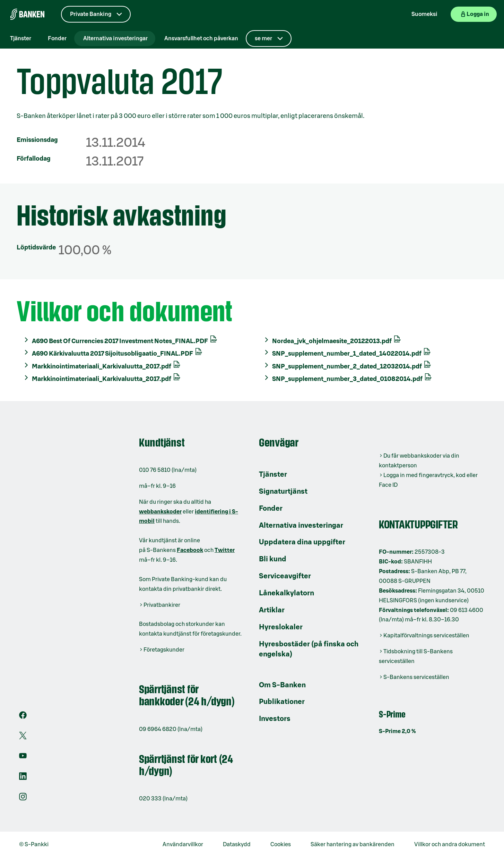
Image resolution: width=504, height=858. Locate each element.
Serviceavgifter (285, 576)
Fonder (57, 39)
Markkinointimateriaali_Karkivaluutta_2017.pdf (106, 365)
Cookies (281, 844)
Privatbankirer (162, 605)
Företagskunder (164, 650)
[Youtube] (23, 758)
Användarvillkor (183, 844)
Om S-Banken (282, 685)
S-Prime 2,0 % (397, 731)
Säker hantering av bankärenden (353, 844)
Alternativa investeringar (115, 39)
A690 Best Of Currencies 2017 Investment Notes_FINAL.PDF (125, 339)
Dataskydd (237, 844)
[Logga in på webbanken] (474, 14)
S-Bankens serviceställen (416, 677)
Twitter (225, 550)
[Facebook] (23, 717)
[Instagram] (23, 799)
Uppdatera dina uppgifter (302, 542)
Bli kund (273, 559)
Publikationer (282, 702)
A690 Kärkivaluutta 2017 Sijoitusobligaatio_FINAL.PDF (117, 352)
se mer (263, 39)
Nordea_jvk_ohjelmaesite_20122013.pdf (337, 339)
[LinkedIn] (23, 778)
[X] (23, 738)
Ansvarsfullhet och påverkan (201, 39)
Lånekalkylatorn (286, 593)
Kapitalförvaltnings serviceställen (426, 636)
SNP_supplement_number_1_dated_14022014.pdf (351, 352)
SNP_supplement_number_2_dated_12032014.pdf (352, 365)
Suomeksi (424, 14)
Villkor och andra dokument (450, 844)
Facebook (190, 550)
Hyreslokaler (281, 627)
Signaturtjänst (283, 492)
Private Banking (91, 14)
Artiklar (272, 610)
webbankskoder (160, 512)
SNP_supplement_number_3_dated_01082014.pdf (352, 377)
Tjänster (21, 39)
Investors (275, 719)
